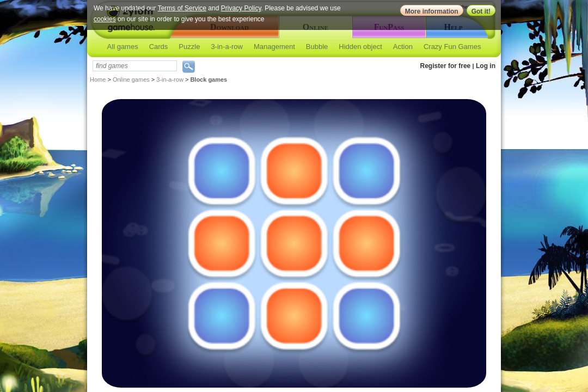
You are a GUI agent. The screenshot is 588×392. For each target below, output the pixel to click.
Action (403, 47)
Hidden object (360, 47)
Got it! (481, 11)
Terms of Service (182, 8)
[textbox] (135, 66)
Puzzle (189, 47)
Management (274, 47)
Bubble (317, 47)
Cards (159, 47)
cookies (105, 19)
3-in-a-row (227, 47)
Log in (486, 66)
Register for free (446, 66)
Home (98, 79)
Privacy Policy (241, 8)
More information (432, 11)
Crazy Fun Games (452, 47)
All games (123, 47)
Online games (131, 79)
